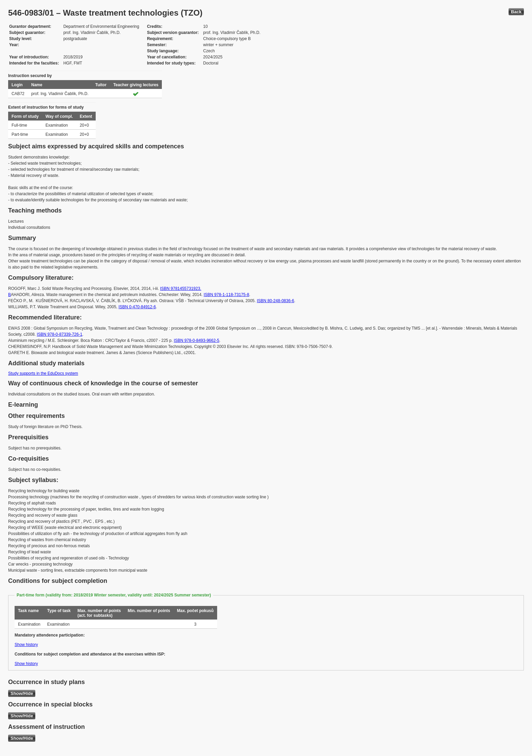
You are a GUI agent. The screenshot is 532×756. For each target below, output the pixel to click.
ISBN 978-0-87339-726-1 (60, 334)
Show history (26, 645)
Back (516, 12)
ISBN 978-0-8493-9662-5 (196, 340)
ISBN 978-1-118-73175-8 (226, 295)
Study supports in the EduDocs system (43, 373)
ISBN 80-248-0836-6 (275, 301)
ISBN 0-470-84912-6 (137, 307)
